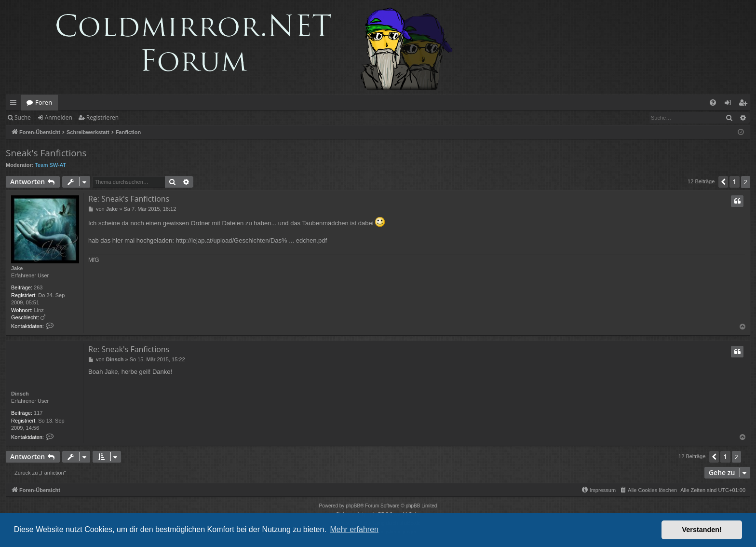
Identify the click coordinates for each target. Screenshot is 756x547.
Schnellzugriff (15, 104)
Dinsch (20, 394)
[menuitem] (713, 103)
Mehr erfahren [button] (354, 529)
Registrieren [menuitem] (745, 104)
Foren (44, 102)
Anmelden (59, 117)
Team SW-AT (51, 165)
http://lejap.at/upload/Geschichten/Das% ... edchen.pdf (251, 240)
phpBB (353, 506)
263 (38, 287)
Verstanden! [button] (702, 530)
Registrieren (102, 117)
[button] (723, 182)
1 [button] (734, 182)
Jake (17, 268)
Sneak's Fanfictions (46, 153)
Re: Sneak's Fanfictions (129, 199)
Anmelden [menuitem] (730, 104)
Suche (23, 117)
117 (38, 413)
